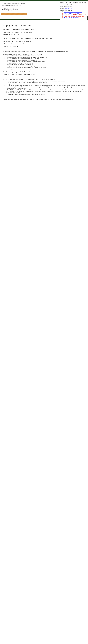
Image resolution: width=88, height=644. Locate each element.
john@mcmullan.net (68, 8)
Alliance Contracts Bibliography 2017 (72, 13)
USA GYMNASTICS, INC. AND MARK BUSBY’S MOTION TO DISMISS (27, 39)
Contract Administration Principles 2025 (73, 12)
